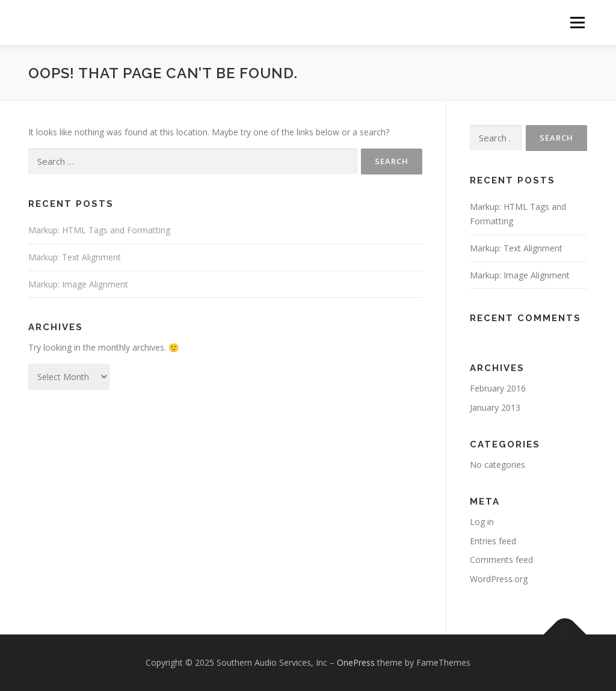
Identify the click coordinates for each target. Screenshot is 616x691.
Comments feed (501, 560)
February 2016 (498, 388)
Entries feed (493, 541)
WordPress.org (499, 579)
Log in (482, 522)
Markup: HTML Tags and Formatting (99, 230)
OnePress (356, 662)
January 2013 (495, 407)
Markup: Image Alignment (78, 284)
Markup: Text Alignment (75, 257)
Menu (577, 23)
